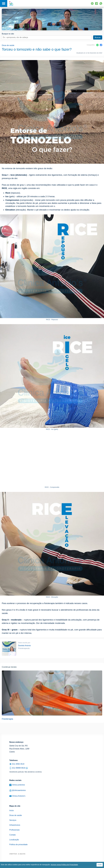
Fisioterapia (7, 719)
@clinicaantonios (18, 790)
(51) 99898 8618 (19, 768)
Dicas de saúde (8, 45)
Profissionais (15, 830)
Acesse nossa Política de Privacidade (64, 865)
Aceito (100, 865)
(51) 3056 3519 (17, 764)
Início (12, 810)
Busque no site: (8, 34)
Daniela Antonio (24, 646)
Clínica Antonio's (17, 796)
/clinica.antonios (17, 785)
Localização (14, 840)
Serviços (13, 820)
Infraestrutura (15, 825)
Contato (13, 835)
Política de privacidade (18, 845)
